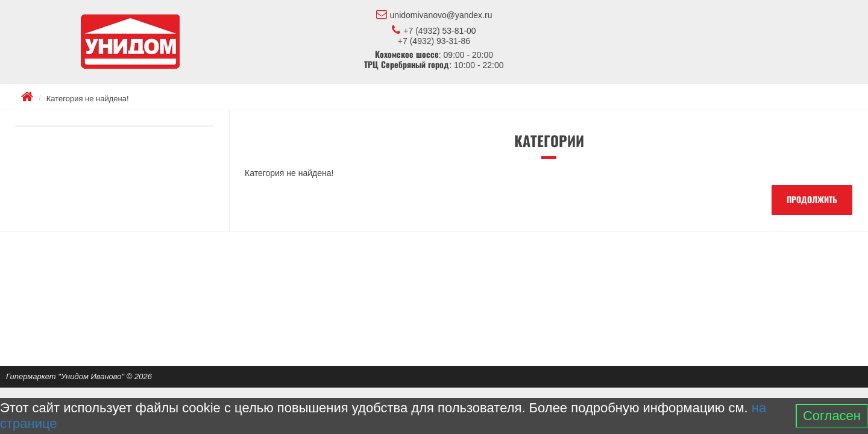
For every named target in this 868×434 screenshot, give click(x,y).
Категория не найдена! (88, 99)
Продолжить (812, 200)
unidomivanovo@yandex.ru (434, 14)
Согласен (832, 416)
